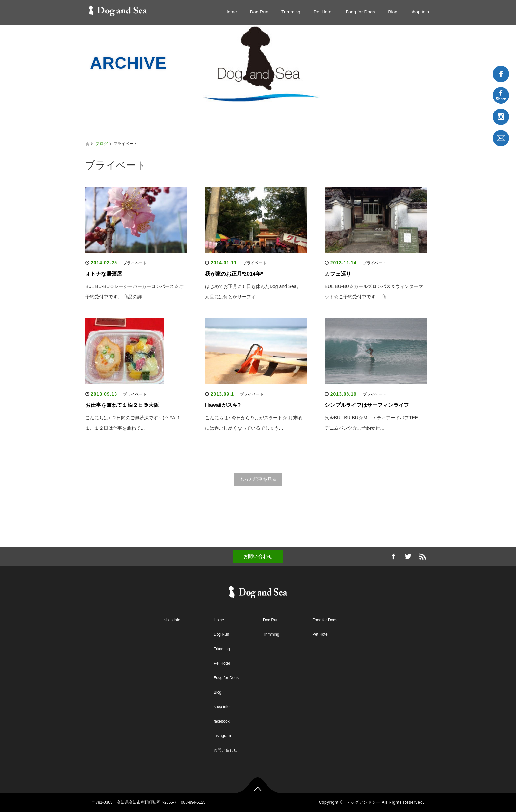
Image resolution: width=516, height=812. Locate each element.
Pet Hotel (323, 12)
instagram (222, 736)
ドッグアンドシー (363, 802)
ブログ (102, 144)
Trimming (291, 12)
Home (231, 12)
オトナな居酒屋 (104, 274)
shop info (420, 12)
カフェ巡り (338, 274)
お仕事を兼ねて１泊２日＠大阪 (122, 405)
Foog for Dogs (360, 12)
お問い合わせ (258, 556)
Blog (393, 12)
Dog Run (259, 12)
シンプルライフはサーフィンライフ (367, 405)
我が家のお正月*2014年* (234, 274)
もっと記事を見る (258, 479)
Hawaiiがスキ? (223, 405)
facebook (222, 721)
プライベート (135, 263)
